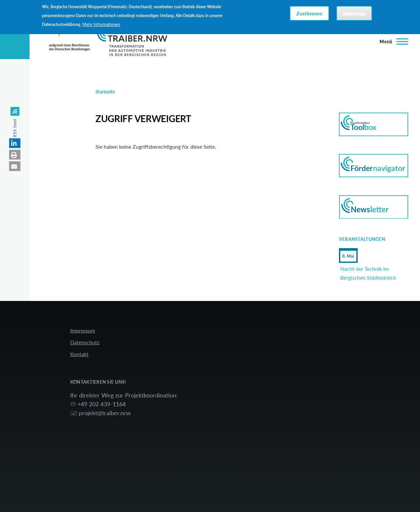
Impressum (83, 330)
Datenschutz (85, 342)
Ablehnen (354, 13)
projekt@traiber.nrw (105, 413)
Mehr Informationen (101, 24)
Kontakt (79, 354)
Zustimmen (309, 13)
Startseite (105, 92)
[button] (15, 143)
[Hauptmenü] (392, 41)
